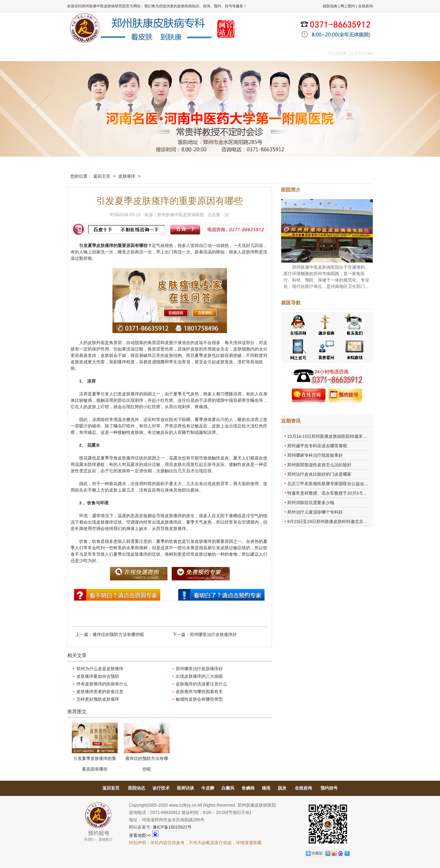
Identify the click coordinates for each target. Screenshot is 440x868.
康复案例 (246, 53)
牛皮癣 (208, 788)
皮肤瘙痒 (127, 176)
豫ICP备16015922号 (172, 827)
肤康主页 (81, 53)
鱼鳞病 (248, 788)
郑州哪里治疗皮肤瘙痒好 (213, 634)
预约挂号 (329, 788)
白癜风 (228, 788)
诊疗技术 (161, 788)
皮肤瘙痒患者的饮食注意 (100, 692)
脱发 (282, 788)
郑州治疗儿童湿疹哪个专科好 (315, 512)
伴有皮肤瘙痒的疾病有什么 (102, 684)
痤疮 (266, 788)
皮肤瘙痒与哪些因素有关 (199, 692)
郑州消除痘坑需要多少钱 (311, 503)
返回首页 (111, 788)
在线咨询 (365, 6)
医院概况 (108, 53)
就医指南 (330, 6)
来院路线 (301, 53)
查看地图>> (140, 835)
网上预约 (348, 6)
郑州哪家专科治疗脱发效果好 (315, 455)
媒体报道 (163, 53)
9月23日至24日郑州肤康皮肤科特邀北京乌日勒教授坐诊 (340, 521)
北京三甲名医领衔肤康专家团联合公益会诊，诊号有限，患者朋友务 (351, 484)
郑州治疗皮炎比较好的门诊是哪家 (319, 474)
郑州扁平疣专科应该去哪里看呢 (317, 446)
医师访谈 (185, 788)
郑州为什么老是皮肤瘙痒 (100, 669)
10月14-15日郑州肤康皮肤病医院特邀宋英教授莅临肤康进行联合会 (351, 436)
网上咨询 (273, 53)
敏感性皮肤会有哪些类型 (199, 699)
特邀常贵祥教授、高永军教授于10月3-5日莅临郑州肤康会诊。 (346, 493)
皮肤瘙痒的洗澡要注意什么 (201, 684)
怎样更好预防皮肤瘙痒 (98, 699)
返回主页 (102, 176)
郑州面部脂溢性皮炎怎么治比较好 (319, 465)
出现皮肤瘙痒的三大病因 (199, 676)
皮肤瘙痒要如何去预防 (98, 676)
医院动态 (137, 788)
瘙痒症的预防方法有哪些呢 (118, 634)
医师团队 (136, 53)
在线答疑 (218, 53)
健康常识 (191, 53)
